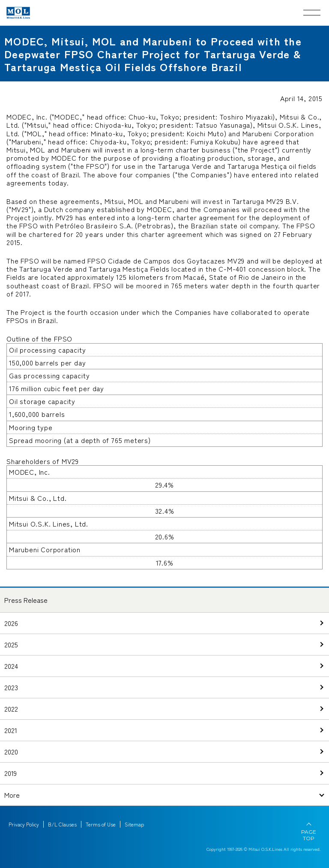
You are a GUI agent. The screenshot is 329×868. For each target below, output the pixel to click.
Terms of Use (101, 824)
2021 (11, 730)
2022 (11, 709)
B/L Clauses (62, 824)
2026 (11, 623)
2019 (10, 773)
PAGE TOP (309, 835)
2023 (11, 687)
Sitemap (134, 824)
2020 (11, 751)
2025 (11, 644)
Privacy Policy (24, 824)
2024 (11, 666)
